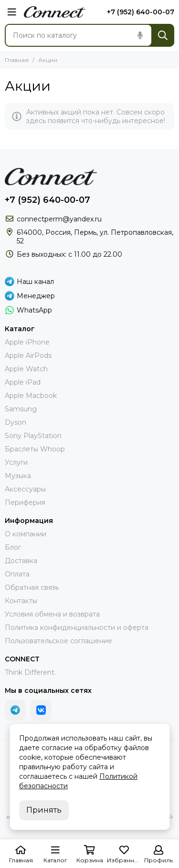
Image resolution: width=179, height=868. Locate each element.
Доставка (21, 561)
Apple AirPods (28, 356)
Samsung (21, 409)
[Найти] (163, 35)
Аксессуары (25, 489)
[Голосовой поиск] (140, 35)
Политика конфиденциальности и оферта (77, 627)
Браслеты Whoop (35, 449)
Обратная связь (32, 587)
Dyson (16, 422)
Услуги (16, 462)
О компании (26, 534)
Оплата (17, 574)
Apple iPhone (27, 342)
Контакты (21, 601)
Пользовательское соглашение (58, 641)
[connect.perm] (55, 12)
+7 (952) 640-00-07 (141, 12)
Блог (13, 547)
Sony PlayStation (33, 436)
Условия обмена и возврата (52, 614)
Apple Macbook (31, 396)
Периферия (25, 502)
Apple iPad (23, 382)
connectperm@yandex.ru (59, 219)
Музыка (18, 476)
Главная (17, 60)
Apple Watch (26, 369)
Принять (44, 810)
